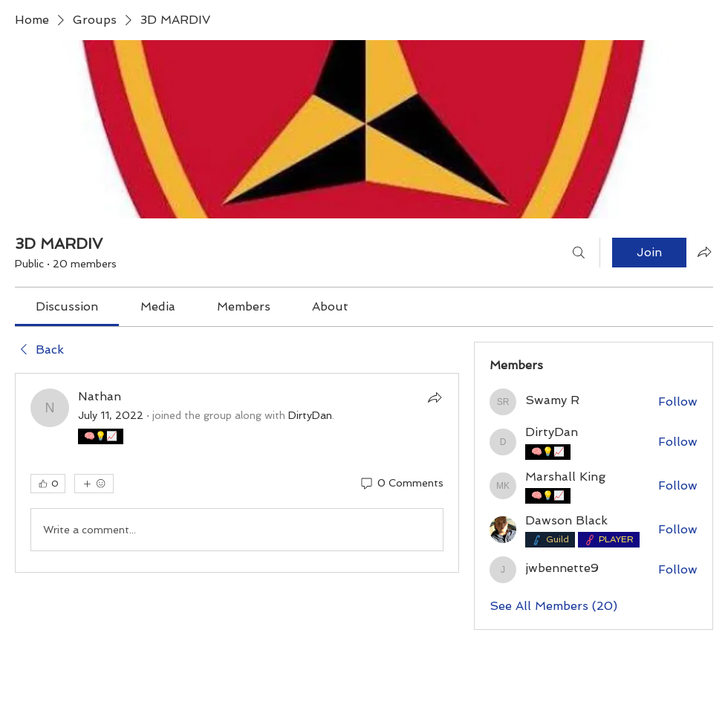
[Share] (435, 397)
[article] (237, 473)
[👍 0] (48, 484)
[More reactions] (94, 484)
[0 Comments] (401, 484)
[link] (67, 306)
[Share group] (704, 252)
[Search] (579, 253)
